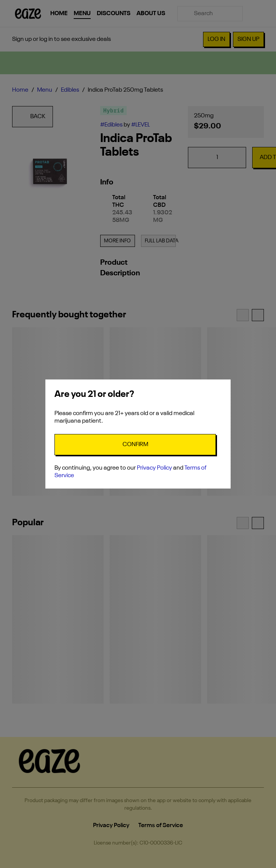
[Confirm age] (135, 445)
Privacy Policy (154, 468)
